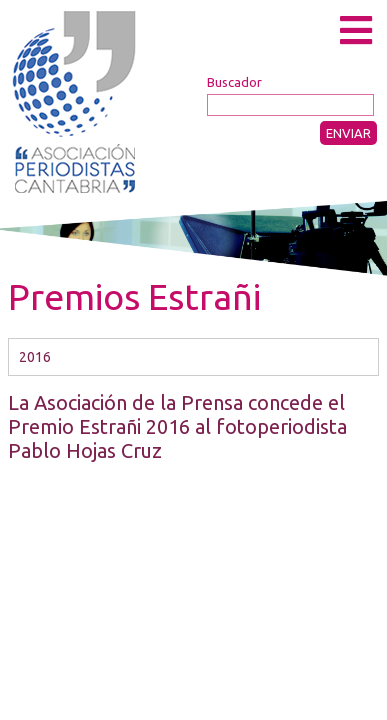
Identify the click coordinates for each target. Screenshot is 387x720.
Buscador (234, 82)
